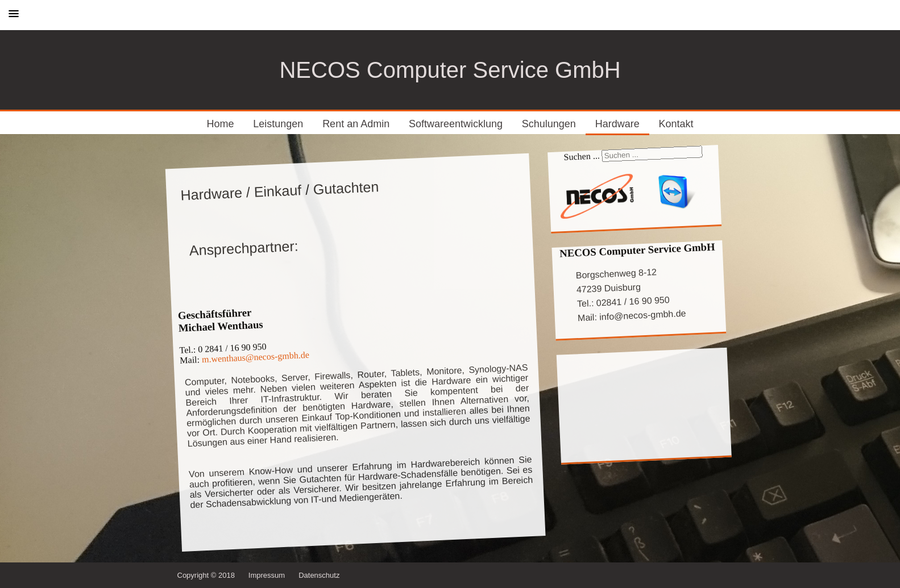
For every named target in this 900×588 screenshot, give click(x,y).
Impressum (267, 575)
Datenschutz (319, 575)
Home (221, 124)
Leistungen (278, 124)
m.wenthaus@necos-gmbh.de (256, 357)
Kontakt (676, 124)
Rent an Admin (356, 124)
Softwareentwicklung (456, 124)
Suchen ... (582, 156)
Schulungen (549, 124)
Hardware (617, 124)
